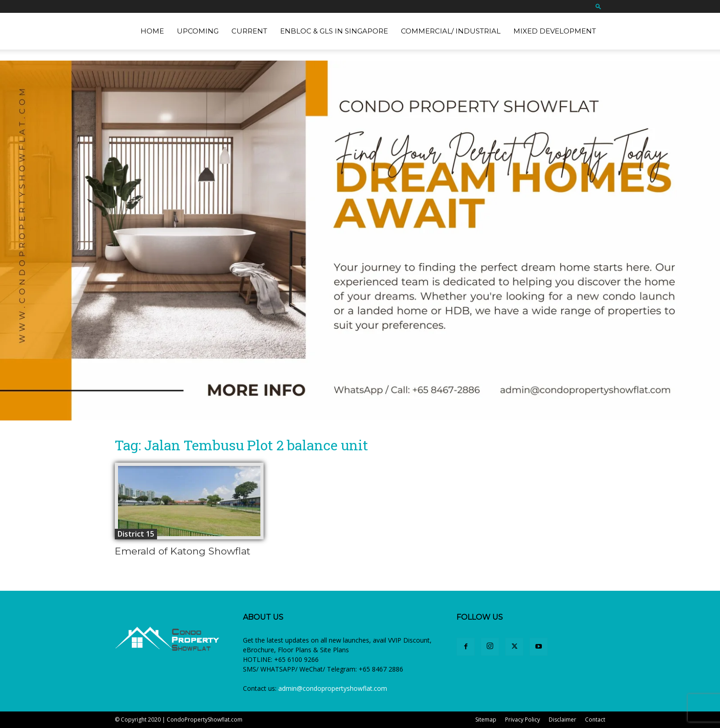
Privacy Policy (523, 720)
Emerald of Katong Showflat (183, 551)
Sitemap (486, 720)
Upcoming (198, 31)
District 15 (136, 534)
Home (152, 31)
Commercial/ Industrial (451, 31)
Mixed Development (555, 31)
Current (249, 31)
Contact (595, 720)
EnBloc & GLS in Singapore (334, 31)
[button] (598, 6)
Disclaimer (562, 720)
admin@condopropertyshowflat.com (333, 688)
